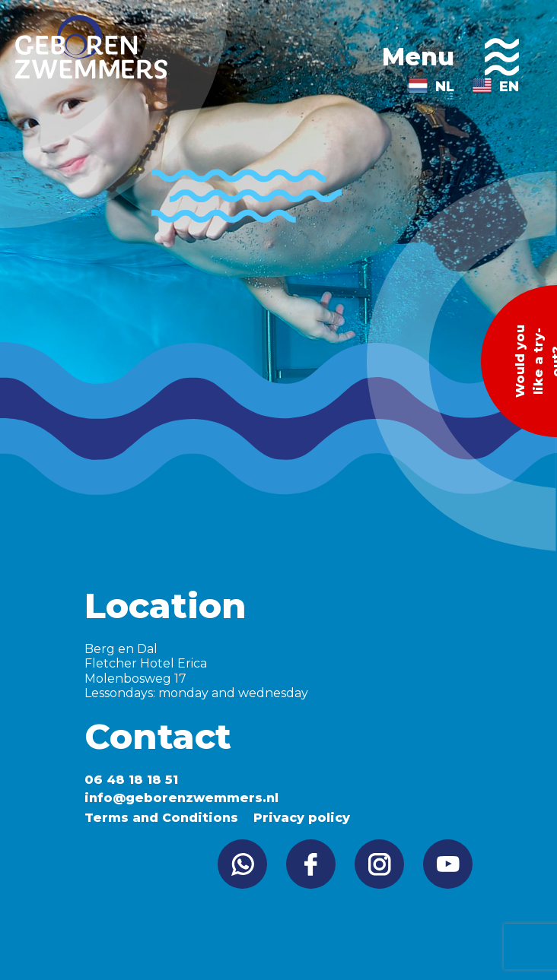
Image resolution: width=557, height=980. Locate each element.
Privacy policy (302, 818)
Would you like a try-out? (535, 361)
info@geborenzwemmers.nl (181, 798)
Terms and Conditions (161, 818)
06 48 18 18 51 (131, 780)
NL (445, 87)
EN (509, 87)
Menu (450, 57)
